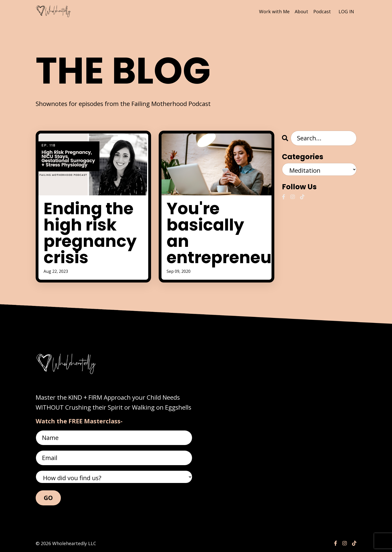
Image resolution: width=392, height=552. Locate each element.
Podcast (322, 11)
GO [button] (48, 498)
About (301, 11)
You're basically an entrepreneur (217, 233)
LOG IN (346, 11)
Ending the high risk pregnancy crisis (90, 233)
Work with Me (274, 11)
